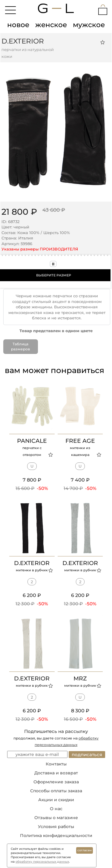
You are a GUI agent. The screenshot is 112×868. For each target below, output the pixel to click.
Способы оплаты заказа (56, 791)
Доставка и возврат (56, 773)
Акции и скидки (56, 800)
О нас (56, 809)
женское (51, 25)
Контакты (56, 764)
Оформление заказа (56, 782)
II (53, 264)
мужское (89, 25)
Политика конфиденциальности (56, 835)
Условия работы (56, 827)
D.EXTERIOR (23, 41)
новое (18, 25)
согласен (85, 850)
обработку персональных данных (42, 862)
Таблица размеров (20, 346)
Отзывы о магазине (56, 818)
